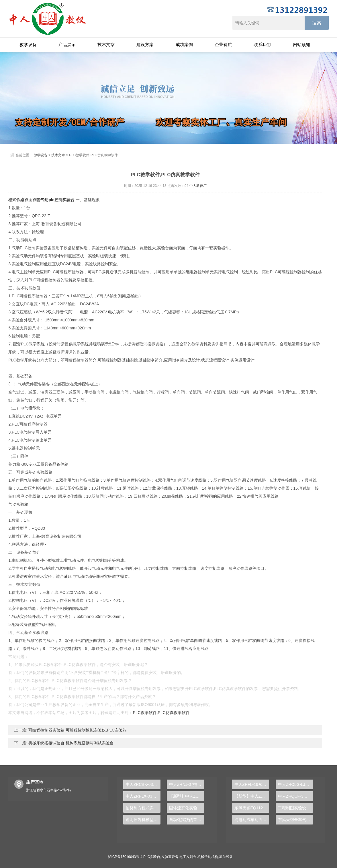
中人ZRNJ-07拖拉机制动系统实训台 (187, 784)
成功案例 (184, 45)
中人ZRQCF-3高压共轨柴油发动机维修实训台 (295, 796)
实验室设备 (170, 857)
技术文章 (106, 45)
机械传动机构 (208, 857)
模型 (32, 408)
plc (51, 200)
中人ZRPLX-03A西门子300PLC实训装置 (143, 796)
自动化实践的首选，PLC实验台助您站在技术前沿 (187, 820)
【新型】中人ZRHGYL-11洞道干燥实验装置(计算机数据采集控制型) (252, 796)
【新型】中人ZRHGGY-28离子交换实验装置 (187, 796)
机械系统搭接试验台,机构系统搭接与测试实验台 (70, 743)
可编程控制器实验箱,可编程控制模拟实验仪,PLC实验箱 (77, 730)
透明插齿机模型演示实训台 (143, 820)
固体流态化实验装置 (187, 808)
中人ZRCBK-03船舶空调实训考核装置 (143, 784)
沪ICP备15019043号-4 (125, 857)
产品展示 (67, 45)
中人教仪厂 (198, 186)
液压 (68, 576)
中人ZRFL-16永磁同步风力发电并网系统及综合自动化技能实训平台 (252, 784)
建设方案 (145, 45)
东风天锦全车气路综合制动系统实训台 (295, 820)
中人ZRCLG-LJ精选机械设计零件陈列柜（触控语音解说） (295, 784)
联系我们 (262, 45)
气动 (44, 200)
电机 (112, 312)
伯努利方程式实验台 (143, 808)
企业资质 (223, 45)
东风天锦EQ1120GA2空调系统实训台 (252, 808)
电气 (24, 264)
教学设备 (28, 45)
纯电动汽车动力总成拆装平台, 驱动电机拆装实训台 (252, 820)
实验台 (68, 200)
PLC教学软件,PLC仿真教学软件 (161, 713)
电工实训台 (188, 857)
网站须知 (301, 45)
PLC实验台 (152, 857)
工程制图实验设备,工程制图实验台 (295, 808)
